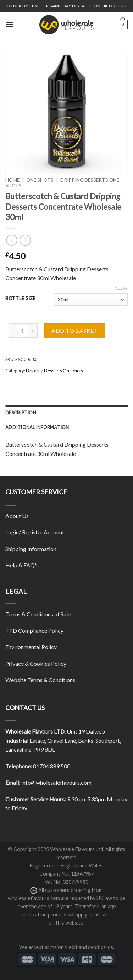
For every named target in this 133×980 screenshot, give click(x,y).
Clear (122, 288)
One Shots (40, 180)
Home (12, 180)
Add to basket (75, 330)
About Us (17, 516)
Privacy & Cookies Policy (36, 663)
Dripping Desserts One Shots (54, 371)
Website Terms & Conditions (40, 680)
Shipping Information (31, 549)
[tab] (66, 413)
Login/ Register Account (35, 532)
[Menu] (10, 24)
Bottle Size (21, 299)
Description (21, 413)
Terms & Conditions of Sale (38, 614)
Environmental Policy (31, 647)
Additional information (37, 427)
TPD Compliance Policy (34, 630)
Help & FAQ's (22, 565)
